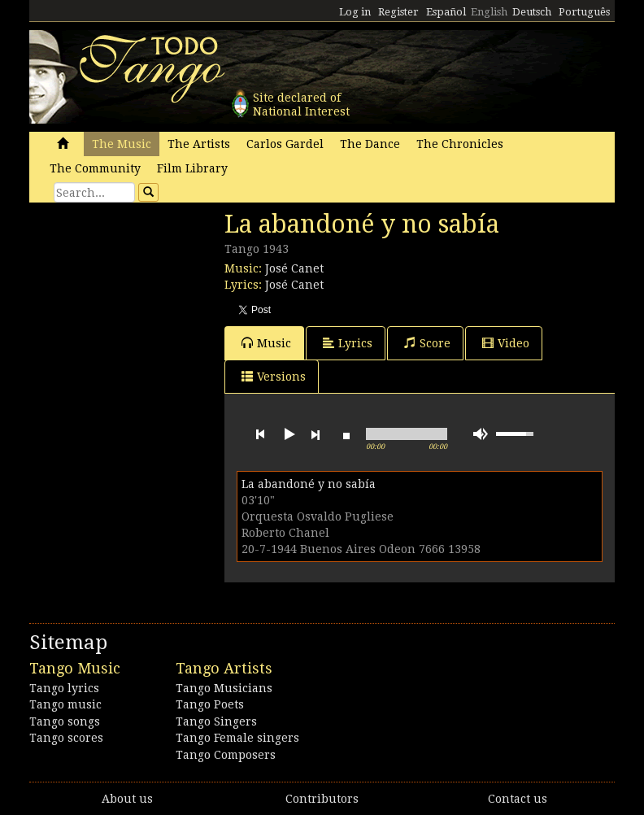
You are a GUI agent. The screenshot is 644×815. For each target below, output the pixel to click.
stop (346, 434)
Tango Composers (226, 755)
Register (398, 12)
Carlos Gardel (285, 144)
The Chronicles (460, 144)
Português (584, 12)
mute (481, 434)
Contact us (518, 799)
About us (127, 799)
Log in (355, 12)
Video (506, 343)
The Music (122, 144)
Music (266, 343)
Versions (274, 376)
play (288, 434)
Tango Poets (210, 704)
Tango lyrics (64, 688)
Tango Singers (216, 721)
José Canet (294, 268)
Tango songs (65, 721)
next (315, 434)
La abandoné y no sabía (309, 484)
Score (427, 343)
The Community (95, 168)
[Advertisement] (151, 321)
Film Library (192, 168)
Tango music (65, 704)
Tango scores (66, 738)
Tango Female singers (237, 738)
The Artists (199, 144)
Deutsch (532, 12)
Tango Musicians (224, 688)
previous (260, 434)
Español (446, 12)
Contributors (322, 799)
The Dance (370, 144)
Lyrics (348, 343)
